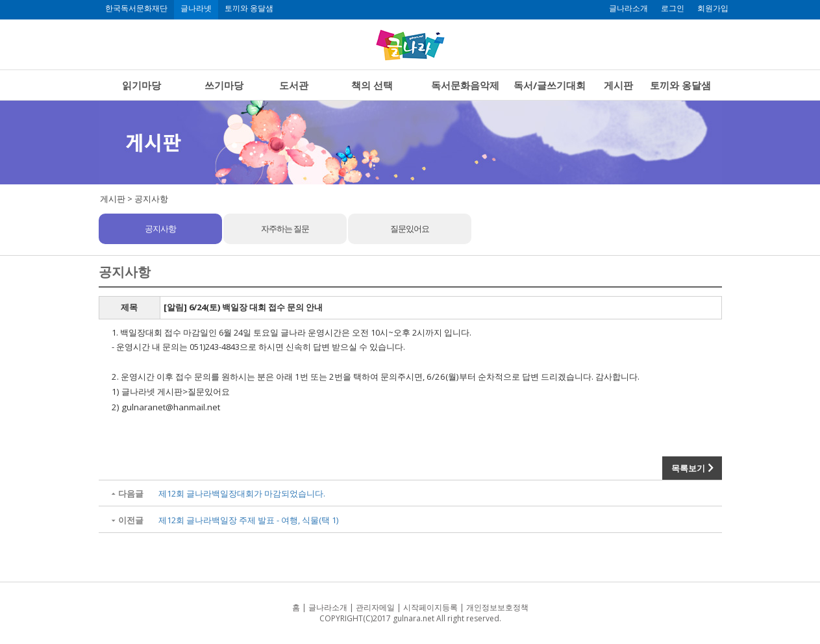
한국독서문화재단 (136, 8)
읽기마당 (142, 85)
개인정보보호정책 (497, 607)
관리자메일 (375, 607)
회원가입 (713, 8)
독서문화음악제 (465, 85)
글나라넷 (196, 8)
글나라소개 (628, 8)
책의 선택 (372, 85)
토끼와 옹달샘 (249, 8)
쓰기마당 (224, 85)
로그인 (673, 8)
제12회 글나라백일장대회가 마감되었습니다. (242, 493)
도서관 (294, 85)
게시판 (618, 85)
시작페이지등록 (430, 607)
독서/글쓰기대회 (550, 85)
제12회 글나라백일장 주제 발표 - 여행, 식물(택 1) (248, 520)
